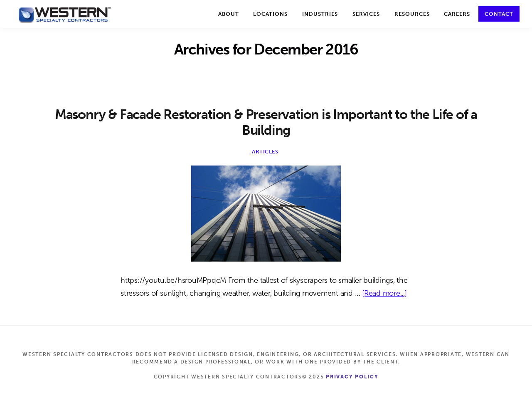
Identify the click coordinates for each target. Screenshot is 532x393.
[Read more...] (384, 294)
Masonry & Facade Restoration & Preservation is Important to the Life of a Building (266, 122)
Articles (265, 152)
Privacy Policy (352, 377)
